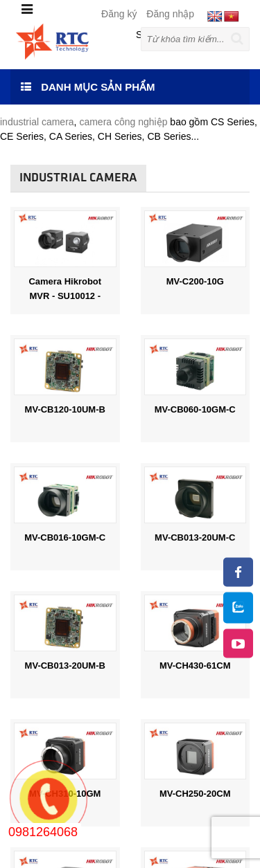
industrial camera (37, 122)
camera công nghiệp (124, 122)
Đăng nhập (170, 14)
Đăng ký (119, 14)
